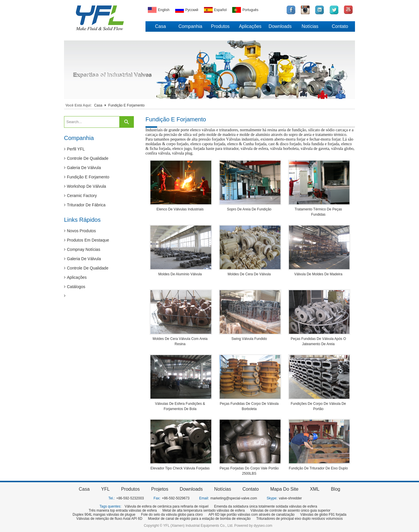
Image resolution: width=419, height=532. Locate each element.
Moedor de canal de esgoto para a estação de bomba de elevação (199, 519)
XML (315, 489)
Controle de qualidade (86, 158)
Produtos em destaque (87, 240)
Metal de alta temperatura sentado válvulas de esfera (204, 510)
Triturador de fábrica (85, 205)
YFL (105, 489)
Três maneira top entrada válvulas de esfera (123, 510)
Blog (335, 489)
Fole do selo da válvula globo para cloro (172, 515)
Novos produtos (80, 231)
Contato (340, 26)
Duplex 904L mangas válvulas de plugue (104, 515)
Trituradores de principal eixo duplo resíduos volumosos (300, 519)
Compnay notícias (82, 249)
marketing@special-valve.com (234, 498)
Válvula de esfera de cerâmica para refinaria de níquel (166, 506)
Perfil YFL (74, 149)
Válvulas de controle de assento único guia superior (291, 510)
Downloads (280, 26)
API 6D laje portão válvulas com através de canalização (251, 515)
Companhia (190, 26)
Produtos (220, 26)
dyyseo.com (263, 526)
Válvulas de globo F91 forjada (323, 515)
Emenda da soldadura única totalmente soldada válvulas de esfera (266, 506)
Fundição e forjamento (87, 177)
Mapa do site (284, 489)
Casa (160, 26)
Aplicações (250, 26)
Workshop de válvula (85, 186)
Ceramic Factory (80, 196)
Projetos (160, 489)
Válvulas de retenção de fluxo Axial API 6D (109, 519)
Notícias (310, 26)
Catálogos (75, 287)
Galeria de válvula (82, 168)
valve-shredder (290, 498)
